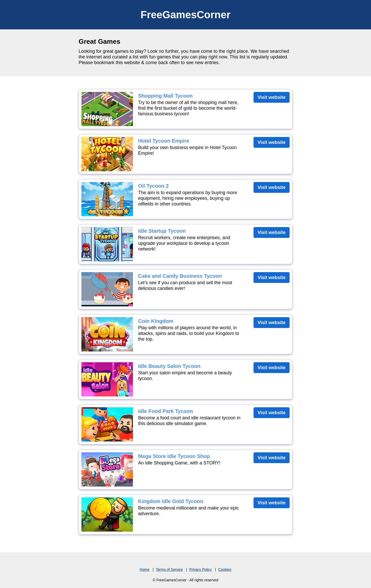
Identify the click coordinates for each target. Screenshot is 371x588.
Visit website (272, 97)
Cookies (225, 569)
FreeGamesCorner (185, 15)
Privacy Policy (201, 569)
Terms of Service (169, 569)
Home (144, 569)
